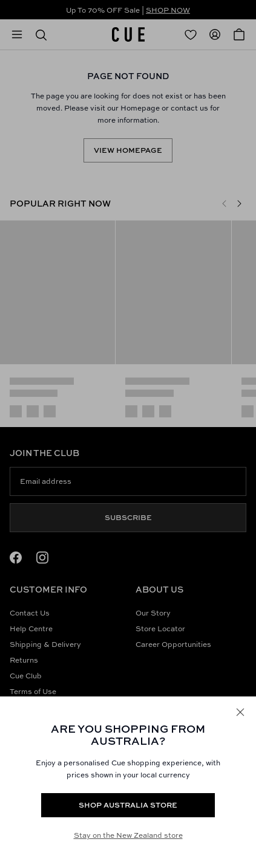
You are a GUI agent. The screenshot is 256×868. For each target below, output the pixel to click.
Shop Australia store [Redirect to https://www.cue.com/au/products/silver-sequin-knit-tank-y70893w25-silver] (128, 805)
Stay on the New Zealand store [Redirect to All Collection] (128, 835)
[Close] (240, 712)
